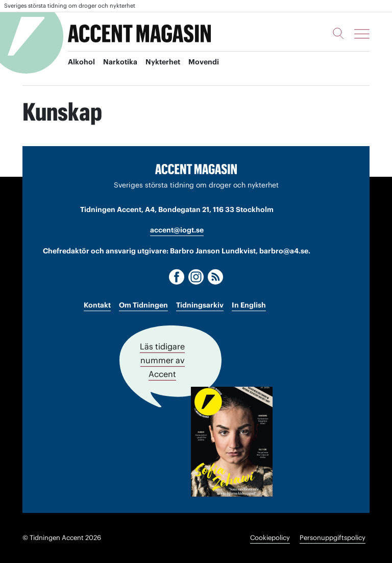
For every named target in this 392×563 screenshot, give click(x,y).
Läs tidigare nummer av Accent (162, 360)
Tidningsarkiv (200, 305)
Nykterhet (163, 62)
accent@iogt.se (177, 230)
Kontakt (97, 305)
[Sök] (338, 33)
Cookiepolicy (270, 538)
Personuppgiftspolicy (333, 538)
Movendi (204, 62)
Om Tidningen (143, 305)
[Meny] (362, 34)
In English (249, 305)
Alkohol (81, 62)
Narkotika (120, 62)
